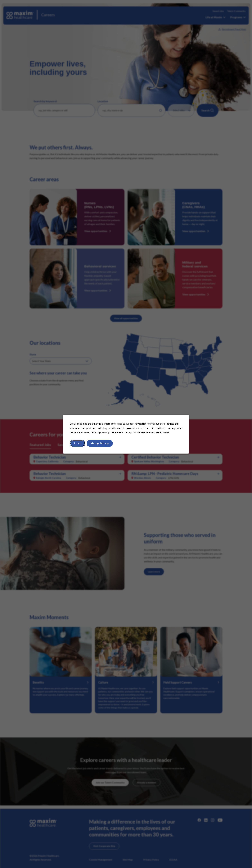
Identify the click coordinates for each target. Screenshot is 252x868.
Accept (78, 443)
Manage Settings (100, 443)
